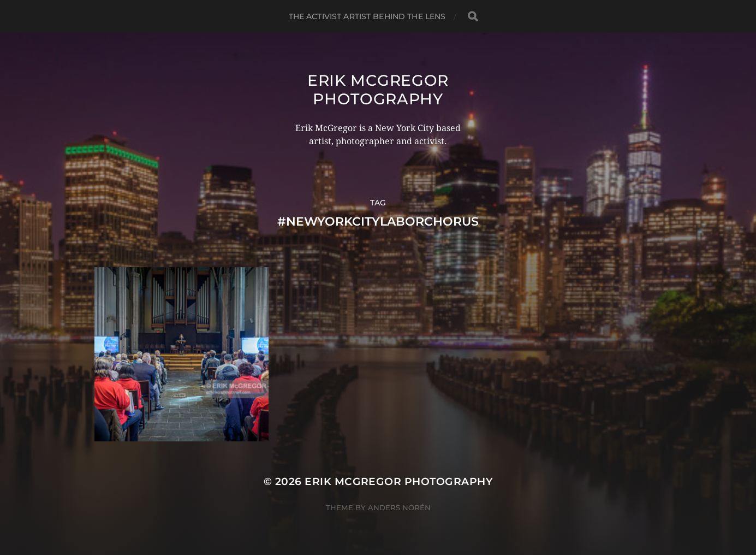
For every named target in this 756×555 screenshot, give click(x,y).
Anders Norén (399, 507)
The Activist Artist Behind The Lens (367, 16)
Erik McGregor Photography (378, 90)
